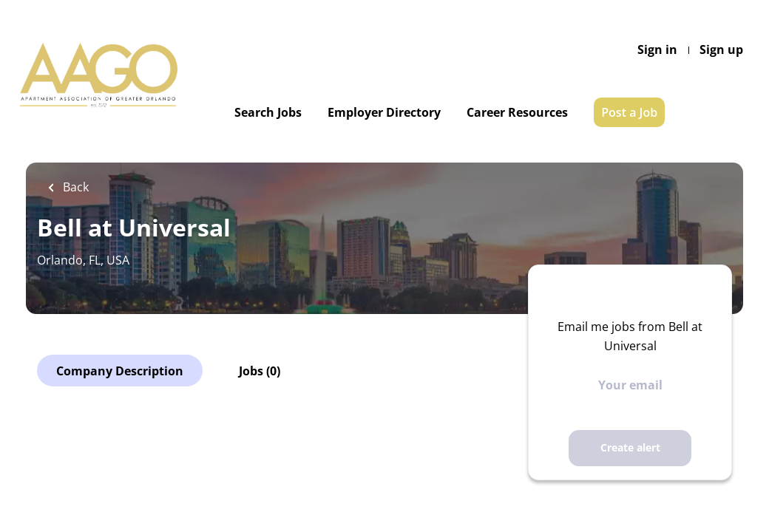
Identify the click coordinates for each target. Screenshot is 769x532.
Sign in (657, 50)
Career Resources (517, 112)
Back (74, 187)
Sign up (721, 50)
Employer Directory (384, 112)
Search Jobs (268, 112)
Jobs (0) (260, 371)
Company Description (120, 371)
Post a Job (629, 112)
